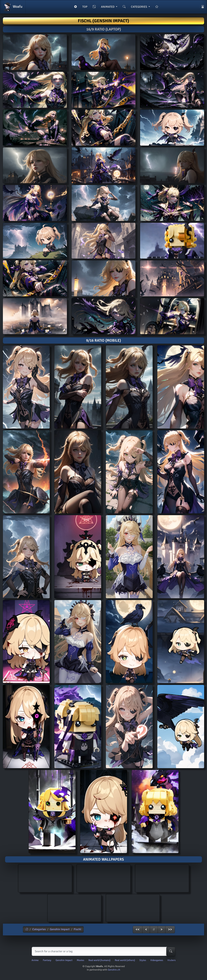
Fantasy (47, 960)
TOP (85, 7)
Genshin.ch (114, 970)
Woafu (13, 7)
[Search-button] (171, 951)
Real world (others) (125, 960)
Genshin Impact (60, 929)
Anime (35, 960)
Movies (80, 960)
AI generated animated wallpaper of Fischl (45, 878)
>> (170, 929)
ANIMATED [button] (108, 7)
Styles (143, 960)
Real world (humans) (99, 960)
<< (138, 929)
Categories (39, 929)
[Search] (103, 951)
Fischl (77, 929)
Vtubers (171, 960)
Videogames (157, 960)
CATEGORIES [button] (139, 7)
